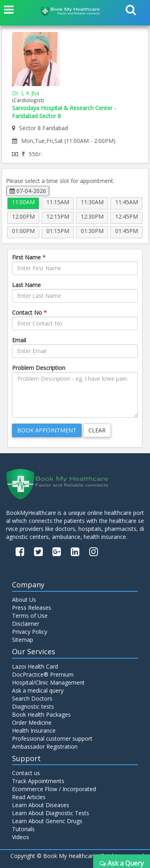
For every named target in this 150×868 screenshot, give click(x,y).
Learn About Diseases (41, 805)
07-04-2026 (28, 191)
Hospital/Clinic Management (48, 682)
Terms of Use (30, 616)
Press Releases (32, 608)
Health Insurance (34, 730)
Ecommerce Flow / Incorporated (54, 789)
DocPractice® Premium (43, 674)
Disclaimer (26, 624)
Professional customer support (52, 738)
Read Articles (29, 797)
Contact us (26, 773)
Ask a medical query (38, 690)
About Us (24, 600)
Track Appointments (38, 781)
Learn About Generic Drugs (47, 821)
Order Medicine (32, 722)
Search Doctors (32, 698)
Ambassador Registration (45, 746)
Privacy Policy (30, 632)
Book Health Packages (41, 714)
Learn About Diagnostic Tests (51, 813)
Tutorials (23, 829)
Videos (21, 837)
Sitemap (23, 640)
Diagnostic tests (33, 706)
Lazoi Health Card (35, 666)
